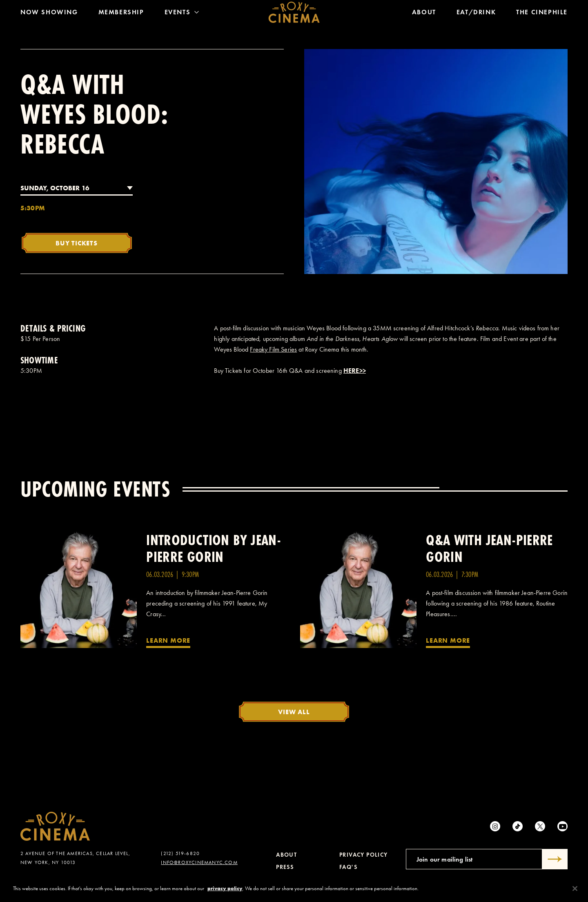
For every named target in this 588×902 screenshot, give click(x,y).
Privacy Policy (364, 855)
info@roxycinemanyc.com (199, 862)
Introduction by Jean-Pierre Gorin (214, 548)
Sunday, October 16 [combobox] (55, 188)
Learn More (168, 640)
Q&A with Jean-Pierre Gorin (489, 548)
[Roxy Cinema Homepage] (294, 14)
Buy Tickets (77, 243)
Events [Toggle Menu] (182, 14)
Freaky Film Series (273, 349)
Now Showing (49, 14)
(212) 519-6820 (180, 853)
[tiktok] (518, 826)
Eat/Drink (476, 14)
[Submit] (555, 859)
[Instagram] (495, 826)
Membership (121, 14)
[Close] (575, 891)
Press (285, 867)
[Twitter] (540, 826)
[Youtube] (562, 826)
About (424, 14)
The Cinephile (542, 14)
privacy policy (225, 891)
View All (294, 712)
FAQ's (348, 867)
